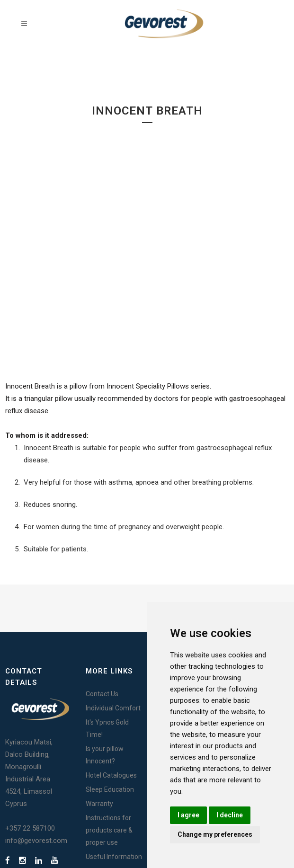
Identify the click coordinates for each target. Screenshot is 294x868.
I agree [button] (188, 815)
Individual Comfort (113, 708)
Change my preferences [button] (215, 834)
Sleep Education (110, 789)
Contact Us (102, 694)
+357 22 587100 (30, 828)
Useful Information (114, 857)
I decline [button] (230, 815)
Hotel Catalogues (111, 775)
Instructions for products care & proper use (109, 830)
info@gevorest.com (36, 841)
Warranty (99, 804)
